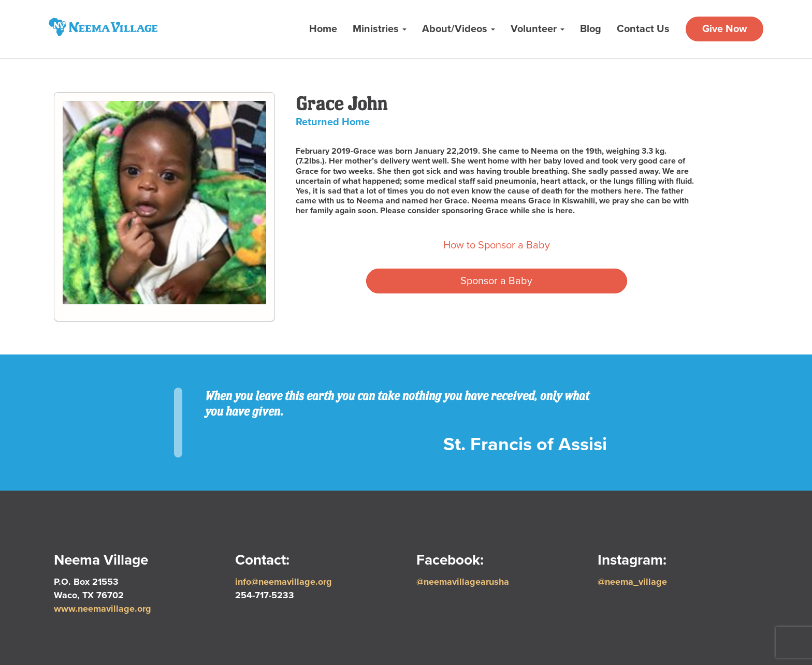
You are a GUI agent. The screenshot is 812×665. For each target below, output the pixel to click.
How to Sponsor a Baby (497, 245)
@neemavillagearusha (463, 582)
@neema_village (632, 582)
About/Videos (459, 29)
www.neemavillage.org (103, 609)
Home (323, 29)
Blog (591, 29)
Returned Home (333, 122)
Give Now (724, 29)
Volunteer (538, 29)
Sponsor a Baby (496, 281)
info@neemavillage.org (284, 582)
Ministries (380, 29)
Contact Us (643, 29)
